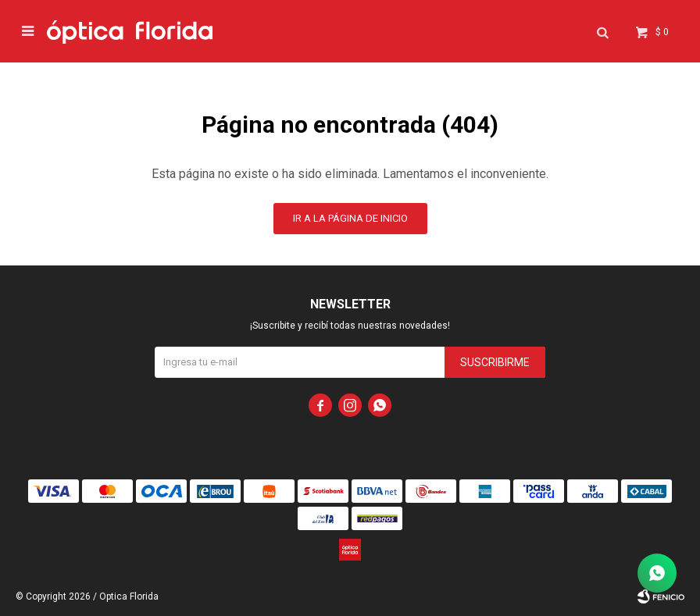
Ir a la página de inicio (350, 218)
